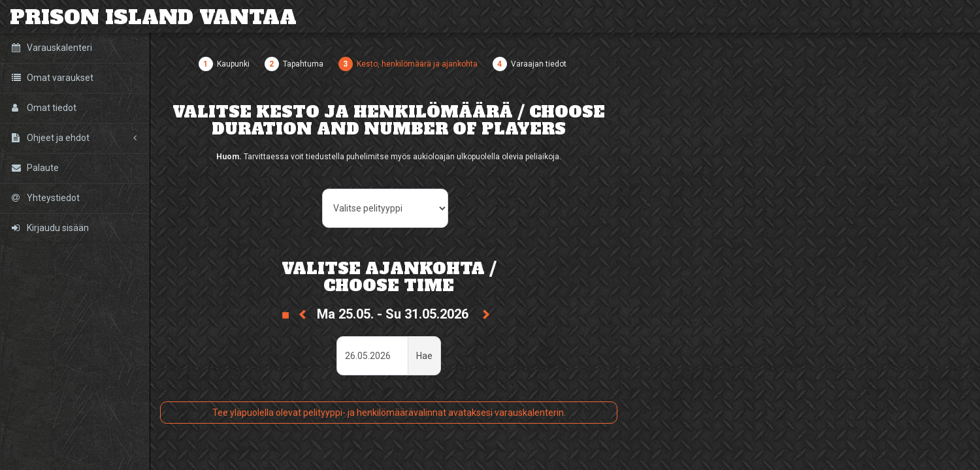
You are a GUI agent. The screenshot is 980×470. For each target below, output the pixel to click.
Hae (424, 356)
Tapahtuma (303, 64)
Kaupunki (233, 64)
